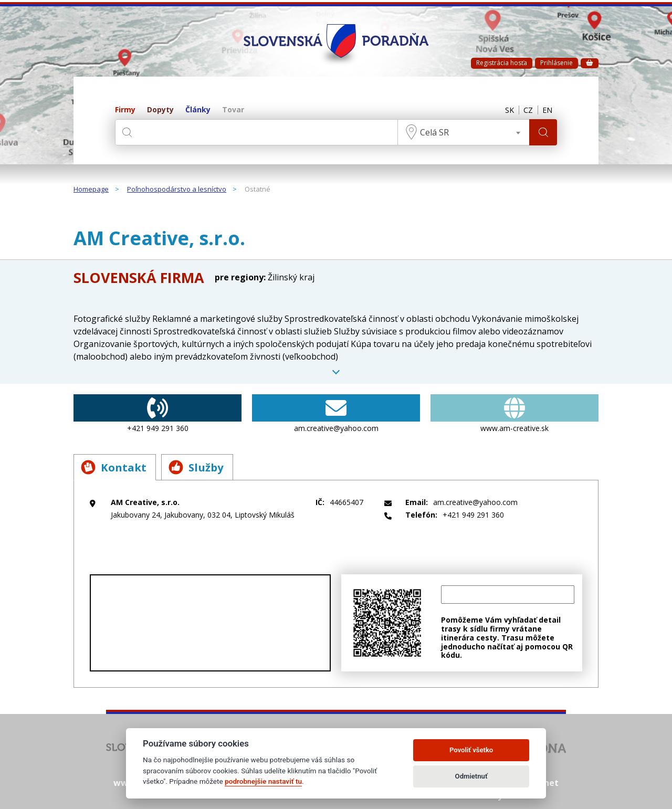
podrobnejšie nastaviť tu (263, 781)
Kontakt (115, 467)
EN (547, 110)
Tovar (233, 110)
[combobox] (462, 132)
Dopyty (160, 110)
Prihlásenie (556, 63)
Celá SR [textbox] (433, 132)
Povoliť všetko (471, 750)
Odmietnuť (471, 776)
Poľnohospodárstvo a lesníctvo (177, 190)
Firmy (125, 110)
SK (505, 110)
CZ (526, 110)
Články (198, 110)
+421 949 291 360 (157, 414)
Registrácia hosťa (502, 63)
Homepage (91, 190)
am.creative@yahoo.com (336, 414)
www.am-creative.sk (514, 414)
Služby (202, 467)
